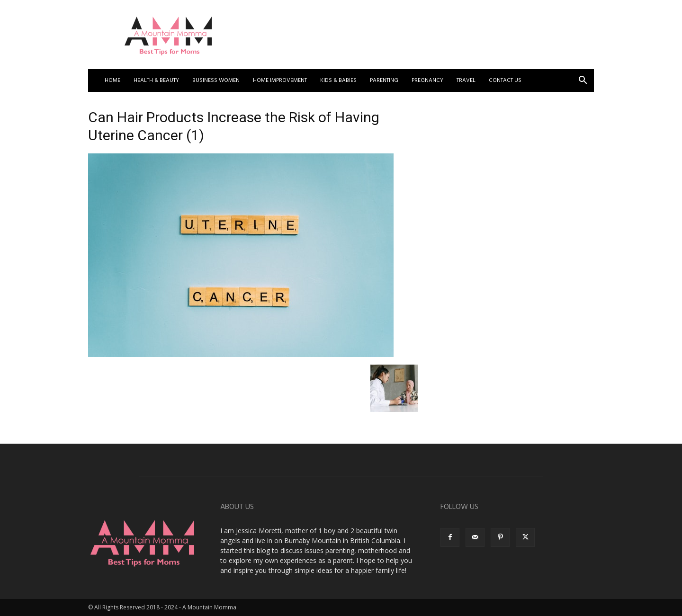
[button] (583, 81)
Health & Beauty (156, 80)
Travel (466, 80)
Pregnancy (427, 80)
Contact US (505, 80)
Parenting (384, 80)
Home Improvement (280, 80)
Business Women (216, 80)
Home (112, 80)
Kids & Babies (338, 80)
